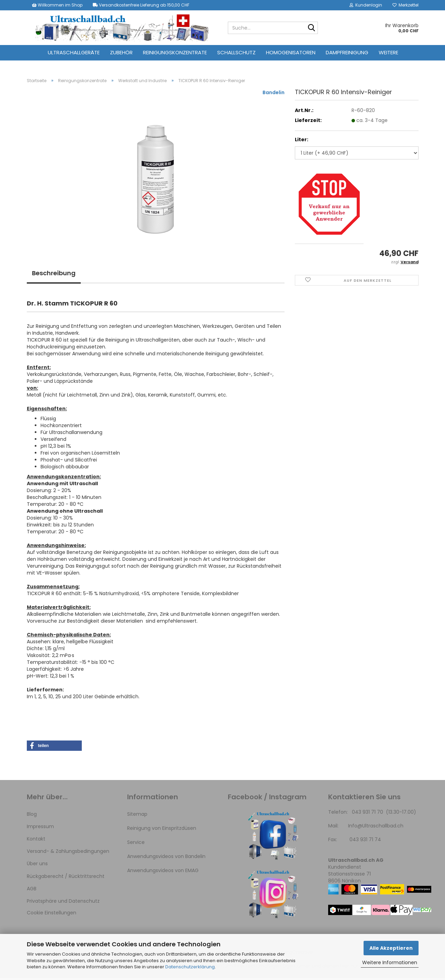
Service (136, 844)
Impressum (40, 828)
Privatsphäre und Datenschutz (63, 903)
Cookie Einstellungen (52, 915)
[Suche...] (311, 28)
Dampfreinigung (347, 52)
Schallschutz (236, 52)
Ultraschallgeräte (74, 52)
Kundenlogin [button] (366, 5)
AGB (32, 891)
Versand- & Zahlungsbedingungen (68, 853)
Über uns (37, 866)
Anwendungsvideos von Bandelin (166, 858)
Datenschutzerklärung (190, 967)
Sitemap (137, 816)
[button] (54, 748)
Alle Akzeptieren (391, 948)
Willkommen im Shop (57, 5)
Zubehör (121, 52)
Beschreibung (54, 275)
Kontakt (36, 841)
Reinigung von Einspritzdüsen (162, 830)
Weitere (388, 52)
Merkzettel (405, 5)
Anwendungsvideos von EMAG (163, 873)
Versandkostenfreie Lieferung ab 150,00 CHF (141, 5)
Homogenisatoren (291, 52)
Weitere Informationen (390, 962)
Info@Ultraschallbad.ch (376, 828)
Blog (32, 816)
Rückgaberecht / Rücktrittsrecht (66, 878)
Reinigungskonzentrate (175, 52)
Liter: (302, 142)
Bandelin (274, 94)
